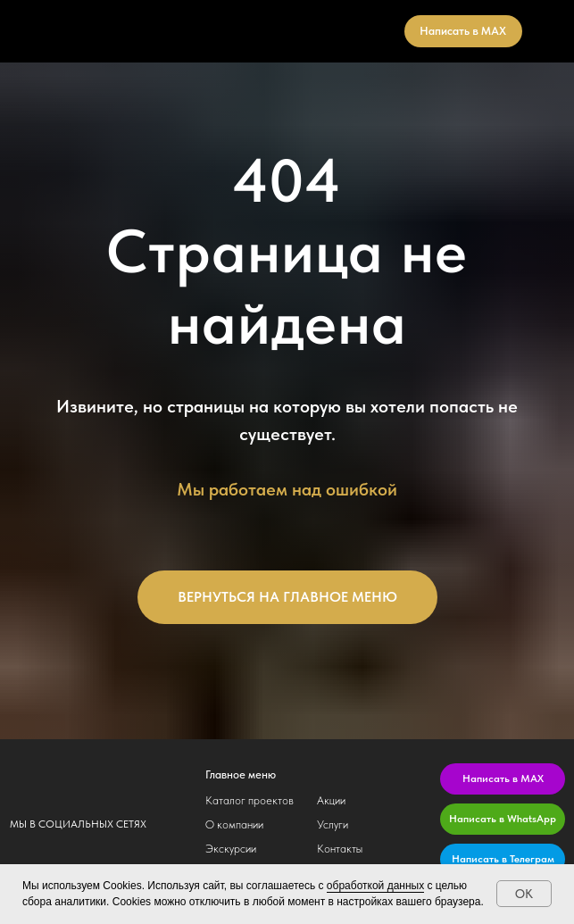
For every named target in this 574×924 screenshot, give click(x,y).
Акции (331, 800)
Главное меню (241, 774)
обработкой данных (375, 886)
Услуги (333, 824)
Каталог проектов (250, 800)
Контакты (340, 849)
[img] (88, 773)
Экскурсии (231, 849)
